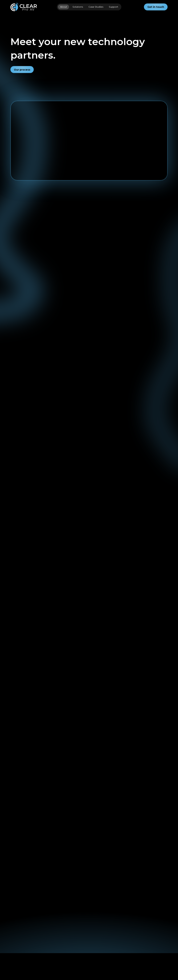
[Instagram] (65, 934)
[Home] (15, 934)
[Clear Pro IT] (90, 943)
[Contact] (41, 937)
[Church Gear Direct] (94, 936)
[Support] (42, 943)
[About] (15, 939)
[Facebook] (65, 939)
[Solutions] (17, 954)
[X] (59, 945)
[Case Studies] (18, 947)
